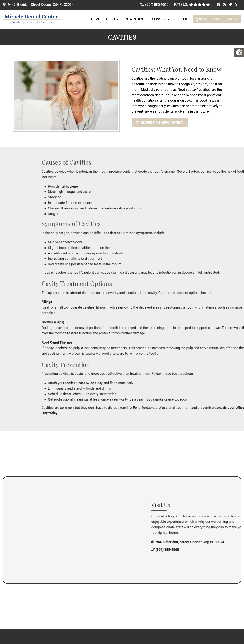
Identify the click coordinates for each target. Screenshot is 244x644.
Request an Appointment (217, 19)
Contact (183, 19)
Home (96, 19)
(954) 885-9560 (157, 4)
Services (159, 19)
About (111, 19)
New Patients (136, 19)
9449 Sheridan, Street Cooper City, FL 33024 (40, 4)
